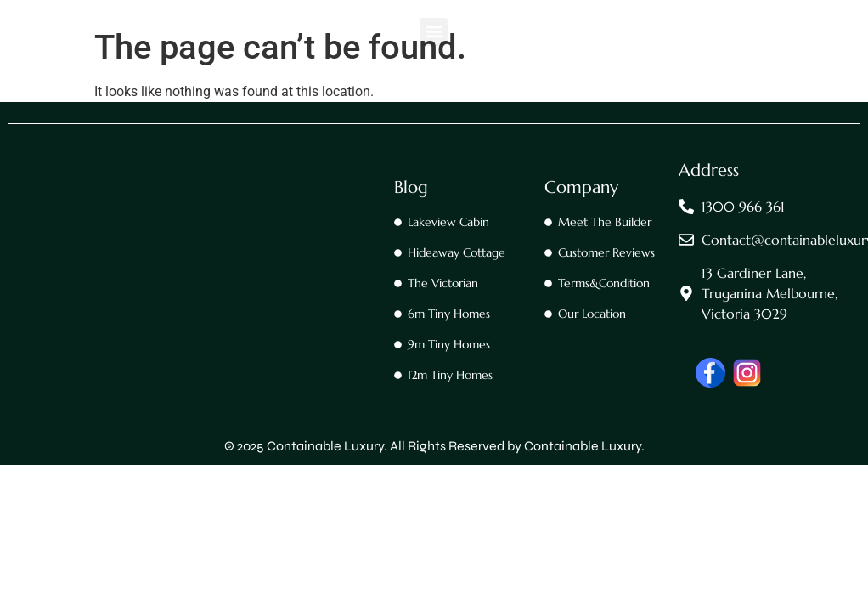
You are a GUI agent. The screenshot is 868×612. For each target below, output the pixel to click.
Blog (411, 187)
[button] (434, 32)
